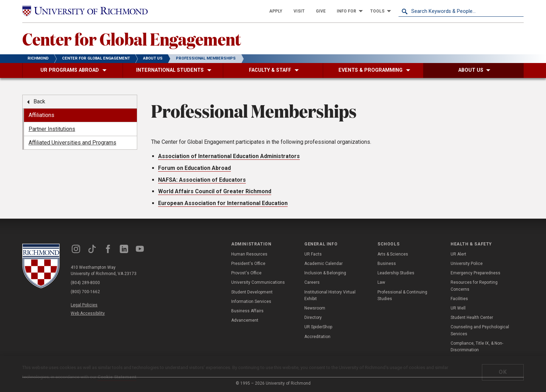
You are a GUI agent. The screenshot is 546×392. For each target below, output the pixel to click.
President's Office (248, 264)
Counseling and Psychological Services (480, 330)
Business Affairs (247, 311)
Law (381, 282)
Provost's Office (246, 273)
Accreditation (317, 337)
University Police (467, 264)
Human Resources (249, 254)
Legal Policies (84, 305)
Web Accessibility (88, 313)
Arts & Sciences (393, 254)
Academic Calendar (323, 264)
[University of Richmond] (85, 11)
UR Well (458, 308)
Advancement (245, 320)
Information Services (251, 301)
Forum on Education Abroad (194, 168)
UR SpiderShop (318, 327)
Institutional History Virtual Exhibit (330, 295)
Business (387, 264)
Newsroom (315, 308)
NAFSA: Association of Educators (202, 180)
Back (39, 101)
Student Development (252, 292)
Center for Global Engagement (132, 39)
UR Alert (458, 254)
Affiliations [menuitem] (41, 115)
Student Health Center (472, 317)
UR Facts (313, 254)
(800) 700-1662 (85, 292)
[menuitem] (276, 11)
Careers (312, 282)
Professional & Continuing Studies (402, 295)
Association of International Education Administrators (229, 156)
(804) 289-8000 (85, 283)
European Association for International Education (223, 203)
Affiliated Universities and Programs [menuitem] (72, 143)
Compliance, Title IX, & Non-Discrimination (477, 347)
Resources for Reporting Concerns (474, 286)
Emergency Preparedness (475, 273)
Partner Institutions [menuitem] (52, 129)
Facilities (459, 299)
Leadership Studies (396, 273)
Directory (313, 317)
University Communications (258, 282)
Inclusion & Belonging (325, 273)
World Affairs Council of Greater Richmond (215, 191)
